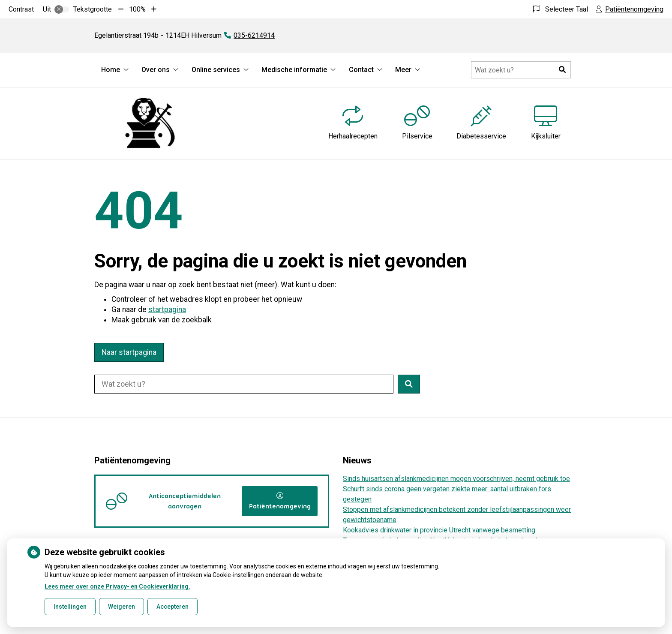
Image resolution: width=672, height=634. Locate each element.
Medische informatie (294, 70)
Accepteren (172, 607)
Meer (403, 70)
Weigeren (121, 607)
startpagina (167, 309)
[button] (562, 70)
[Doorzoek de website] (521, 70)
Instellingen (70, 607)
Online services (216, 70)
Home (111, 70)
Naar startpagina (129, 352)
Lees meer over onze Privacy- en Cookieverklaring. (117, 586)
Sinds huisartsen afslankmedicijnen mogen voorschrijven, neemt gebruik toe (456, 479)
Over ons (156, 70)
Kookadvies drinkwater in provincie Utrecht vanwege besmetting (439, 530)
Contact (361, 70)
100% (137, 9)
